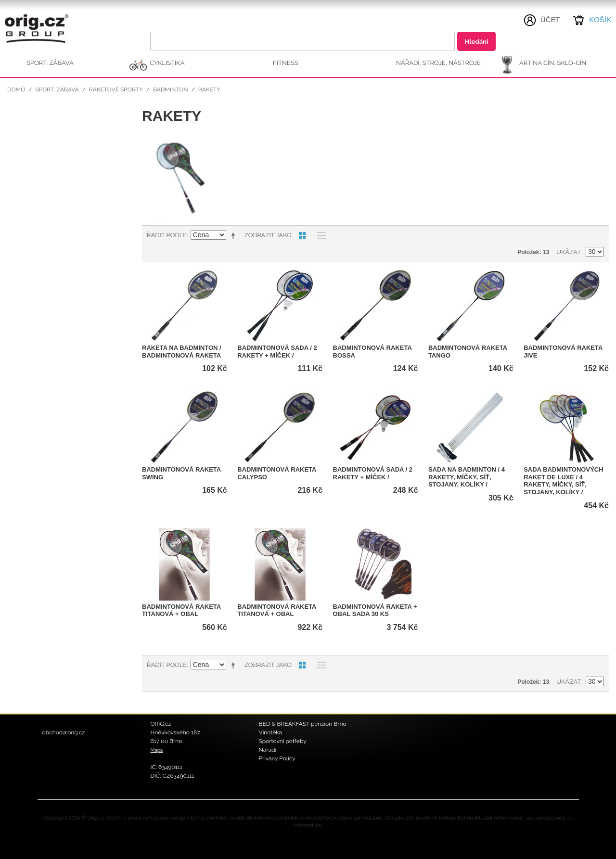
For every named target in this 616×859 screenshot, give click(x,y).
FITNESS (286, 63)
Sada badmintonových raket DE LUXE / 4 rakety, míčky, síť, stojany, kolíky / (563, 481)
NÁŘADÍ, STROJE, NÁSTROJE (438, 63)
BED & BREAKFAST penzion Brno (303, 724)
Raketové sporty (116, 90)
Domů (16, 90)
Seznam (319, 235)
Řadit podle (167, 235)
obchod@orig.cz (64, 732)
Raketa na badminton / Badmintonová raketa (182, 352)
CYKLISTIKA (167, 63)
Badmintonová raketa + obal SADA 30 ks (375, 610)
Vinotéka (271, 732)
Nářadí (268, 750)
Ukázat (568, 252)
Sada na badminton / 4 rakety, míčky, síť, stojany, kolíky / (467, 477)
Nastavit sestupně (235, 235)
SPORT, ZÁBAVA (50, 63)
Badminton (171, 90)
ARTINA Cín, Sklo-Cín (553, 63)
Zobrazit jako (268, 235)
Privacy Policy (277, 758)
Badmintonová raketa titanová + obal (181, 610)
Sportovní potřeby (283, 741)
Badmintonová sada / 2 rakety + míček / (277, 352)
